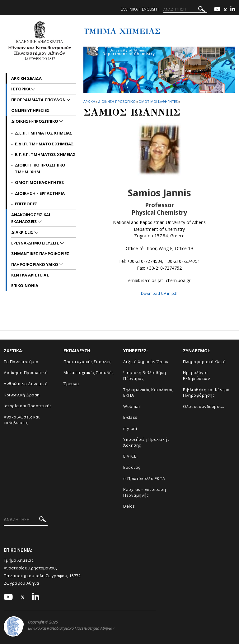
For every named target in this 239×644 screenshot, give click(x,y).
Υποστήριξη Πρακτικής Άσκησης (146, 442)
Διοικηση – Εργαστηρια (40, 193)
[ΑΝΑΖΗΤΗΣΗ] (185, 9)
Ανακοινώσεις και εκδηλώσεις (22, 420)
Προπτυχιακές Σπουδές (87, 362)
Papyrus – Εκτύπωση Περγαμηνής (145, 492)
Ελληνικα (129, 9)
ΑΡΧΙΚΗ (89, 101)
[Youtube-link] (217, 10)
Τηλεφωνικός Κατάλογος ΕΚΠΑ (148, 392)
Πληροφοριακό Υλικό (204, 362)
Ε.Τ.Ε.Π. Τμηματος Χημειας (45, 154)
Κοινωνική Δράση (22, 395)
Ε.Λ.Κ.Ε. (130, 456)
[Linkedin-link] (233, 10)
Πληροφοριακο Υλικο (35, 264)
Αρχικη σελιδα (26, 78)
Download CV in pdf (159, 293)
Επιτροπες (26, 204)
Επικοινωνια (25, 285)
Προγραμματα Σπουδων (39, 100)
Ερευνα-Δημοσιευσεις (36, 243)
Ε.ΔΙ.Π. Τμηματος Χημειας (44, 144)
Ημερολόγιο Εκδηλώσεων (196, 375)
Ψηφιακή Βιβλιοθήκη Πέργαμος (145, 375)
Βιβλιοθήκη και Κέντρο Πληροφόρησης (206, 392)
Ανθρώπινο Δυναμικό (26, 384)
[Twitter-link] (225, 10)
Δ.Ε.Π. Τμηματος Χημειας (44, 133)
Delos (129, 506)
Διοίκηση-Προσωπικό (26, 372)
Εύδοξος (132, 467)
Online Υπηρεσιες (30, 110)
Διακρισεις (23, 232)
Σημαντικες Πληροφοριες (40, 253)
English (149, 9)
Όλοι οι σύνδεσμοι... (204, 406)
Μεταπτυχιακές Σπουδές (89, 372)
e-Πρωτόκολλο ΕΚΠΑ (144, 478)
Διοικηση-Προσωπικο (117, 101)
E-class (130, 417)
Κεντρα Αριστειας (30, 275)
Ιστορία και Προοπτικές (28, 406)
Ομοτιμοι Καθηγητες (158, 101)
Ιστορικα (21, 89)
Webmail (132, 406)
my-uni (130, 428)
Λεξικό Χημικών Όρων (146, 362)
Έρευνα (71, 384)
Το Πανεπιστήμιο (21, 362)
